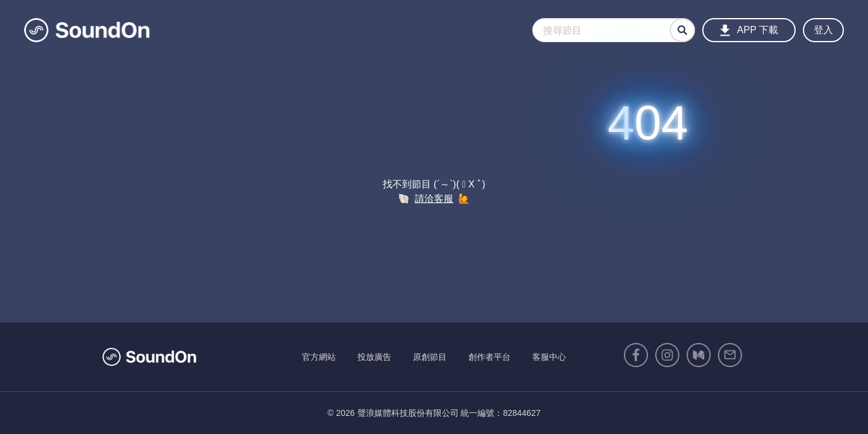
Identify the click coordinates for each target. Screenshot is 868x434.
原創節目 (430, 357)
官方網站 (319, 357)
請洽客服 (434, 199)
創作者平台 (489, 357)
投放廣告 (374, 357)
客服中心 (549, 357)
